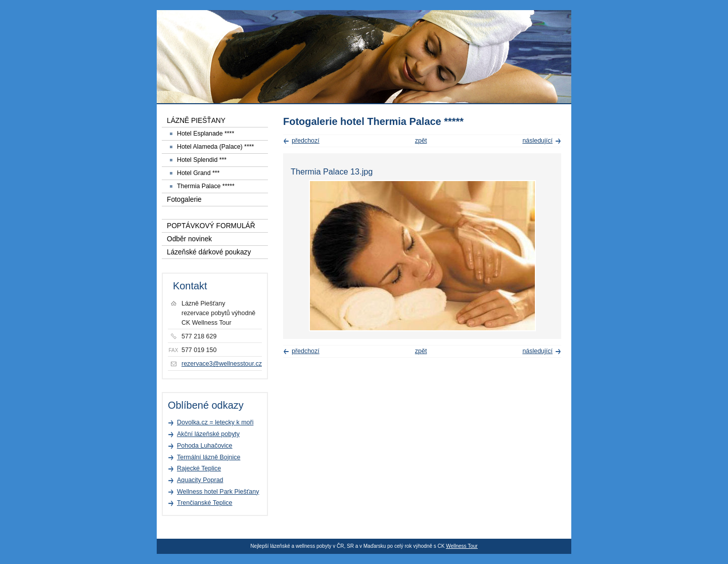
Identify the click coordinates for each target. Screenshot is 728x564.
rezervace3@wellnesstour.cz (222, 364)
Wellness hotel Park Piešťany (218, 492)
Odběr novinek (189, 239)
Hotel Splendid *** (202, 160)
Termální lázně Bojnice (209, 457)
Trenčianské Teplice (205, 503)
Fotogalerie (184, 200)
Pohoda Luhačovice (205, 446)
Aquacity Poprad (200, 480)
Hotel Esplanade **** (206, 134)
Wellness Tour (462, 546)
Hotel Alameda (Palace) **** (215, 147)
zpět (421, 141)
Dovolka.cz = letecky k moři (215, 422)
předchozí (306, 141)
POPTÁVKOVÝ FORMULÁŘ (211, 226)
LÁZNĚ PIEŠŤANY (196, 121)
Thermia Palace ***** (206, 186)
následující (537, 141)
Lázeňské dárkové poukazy (209, 252)
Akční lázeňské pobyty (208, 434)
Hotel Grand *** (198, 173)
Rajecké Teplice (199, 468)
